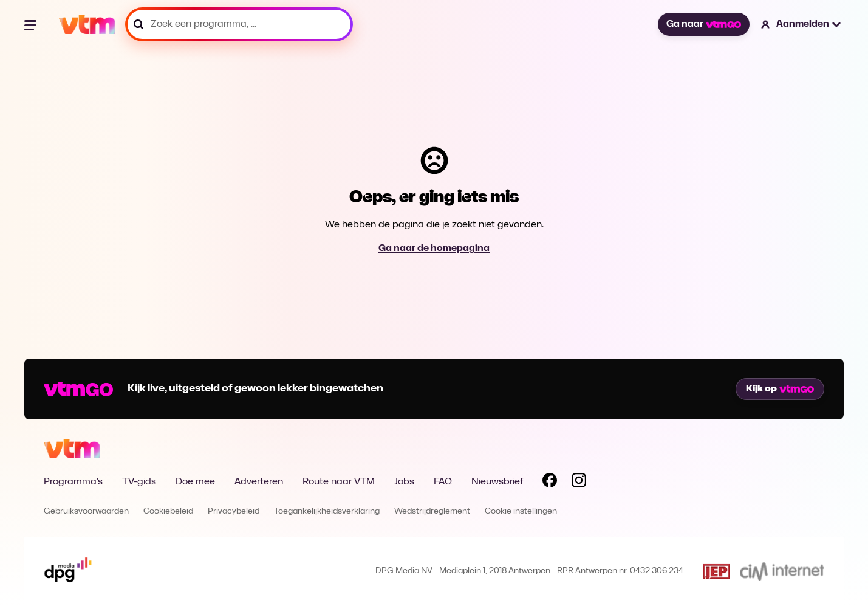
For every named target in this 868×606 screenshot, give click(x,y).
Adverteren (259, 482)
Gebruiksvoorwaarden (86, 511)
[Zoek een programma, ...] (239, 24)
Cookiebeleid (168, 511)
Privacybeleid (234, 511)
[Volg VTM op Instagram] (579, 483)
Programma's (73, 482)
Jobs (404, 482)
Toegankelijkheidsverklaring (327, 511)
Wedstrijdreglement (432, 511)
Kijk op (780, 389)
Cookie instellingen (521, 511)
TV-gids (139, 482)
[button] (801, 24)
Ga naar (703, 24)
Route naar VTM (339, 482)
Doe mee (195, 482)
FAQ (443, 482)
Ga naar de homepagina (434, 249)
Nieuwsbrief (497, 482)
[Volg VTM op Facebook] (550, 483)
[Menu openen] (32, 24)
